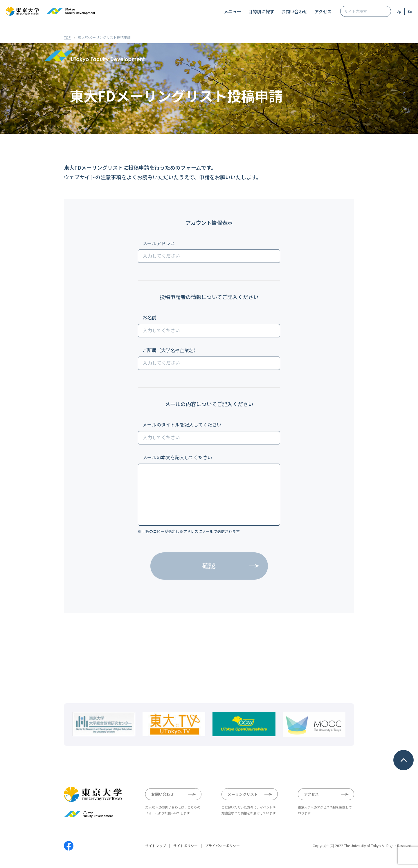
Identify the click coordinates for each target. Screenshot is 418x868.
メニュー (233, 11)
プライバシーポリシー (222, 858)
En (410, 11)
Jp (399, 11)
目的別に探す (261, 11)
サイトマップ (156, 858)
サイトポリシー (185, 858)
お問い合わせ (294, 11)
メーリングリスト (243, 806)
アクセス (323, 11)
